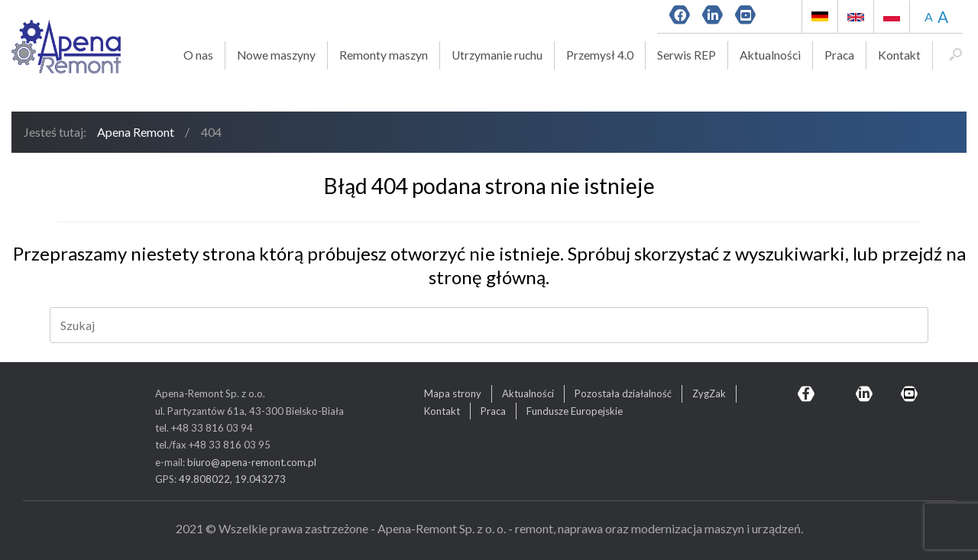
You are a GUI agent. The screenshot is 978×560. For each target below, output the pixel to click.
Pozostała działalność (623, 393)
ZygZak (709, 393)
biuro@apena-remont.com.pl (252, 462)
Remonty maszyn (384, 55)
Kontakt (899, 55)
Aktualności (770, 55)
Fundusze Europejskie (575, 411)
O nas (198, 55)
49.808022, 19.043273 (232, 479)
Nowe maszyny (276, 55)
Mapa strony (453, 393)
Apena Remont (136, 132)
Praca (839, 55)
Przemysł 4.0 (600, 55)
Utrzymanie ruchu (497, 55)
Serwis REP (687, 55)
